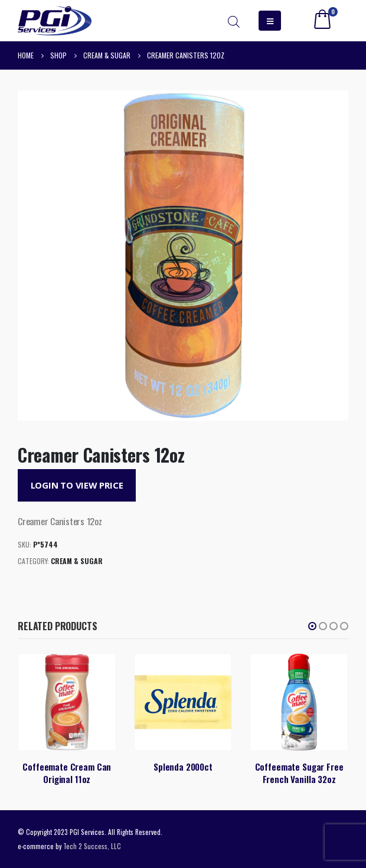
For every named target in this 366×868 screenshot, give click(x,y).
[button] (312, 626)
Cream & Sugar (77, 561)
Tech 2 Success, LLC (92, 846)
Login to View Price (77, 485)
